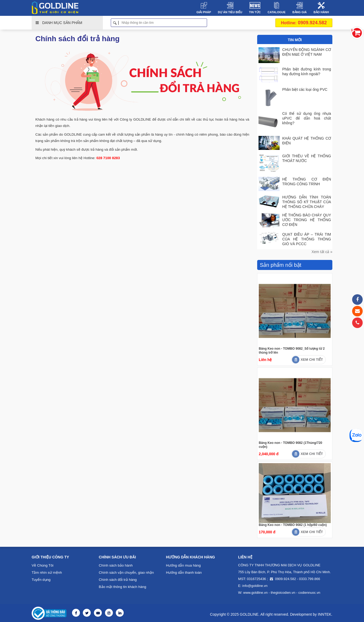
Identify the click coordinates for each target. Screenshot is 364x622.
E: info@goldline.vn (252, 585)
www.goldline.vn (255, 592)
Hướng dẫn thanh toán (183, 572)
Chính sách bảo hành (115, 565)
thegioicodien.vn (281, 592)
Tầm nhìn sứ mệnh (46, 572)
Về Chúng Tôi (42, 565)
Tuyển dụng (41, 579)
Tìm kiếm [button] (205, 23)
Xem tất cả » (322, 251)
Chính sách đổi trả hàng (117, 579)
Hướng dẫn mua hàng (183, 565)
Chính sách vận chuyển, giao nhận (125, 572)
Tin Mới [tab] (295, 40)
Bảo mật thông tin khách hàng (122, 586)
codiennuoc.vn (305, 592)
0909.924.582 (304, 23)
